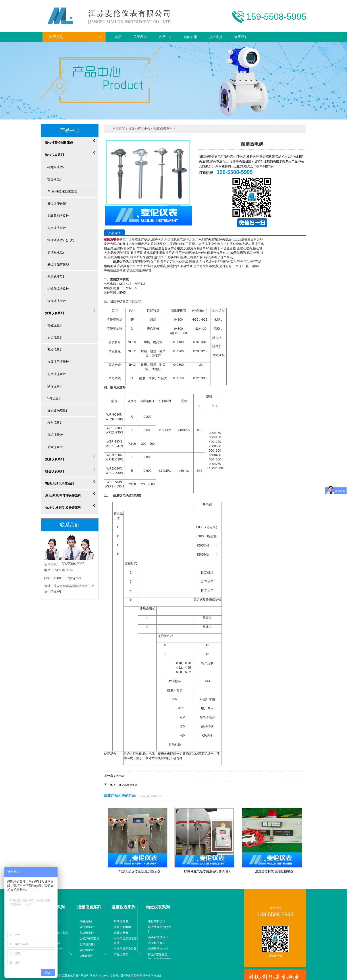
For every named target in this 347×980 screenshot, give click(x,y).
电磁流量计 (87, 921)
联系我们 (241, 37)
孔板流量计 (87, 933)
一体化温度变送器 (127, 785)
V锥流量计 (86, 956)
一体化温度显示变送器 (125, 941)
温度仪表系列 (163, 129)
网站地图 (156, 976)
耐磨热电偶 (121, 921)
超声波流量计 (88, 944)
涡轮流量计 (87, 950)
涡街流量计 (87, 927)
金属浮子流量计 (90, 939)
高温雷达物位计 (158, 937)
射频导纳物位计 (158, 949)
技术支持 (216, 37)
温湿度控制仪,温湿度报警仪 (274, 871)
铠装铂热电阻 (122, 927)
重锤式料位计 (157, 921)
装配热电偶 (121, 954)
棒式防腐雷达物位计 (160, 929)
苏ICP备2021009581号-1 (136, 976)
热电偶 (120, 776)
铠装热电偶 (121, 933)
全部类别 (76, 37)
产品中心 (165, 37)
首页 (118, 37)
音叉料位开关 (157, 943)
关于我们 (140, 37)
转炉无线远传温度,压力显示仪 (140, 871)
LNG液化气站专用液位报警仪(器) (207, 871)
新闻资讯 (191, 37)
